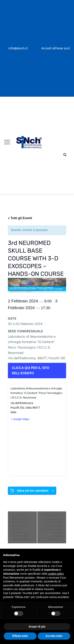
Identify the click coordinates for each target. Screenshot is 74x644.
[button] (65, 155)
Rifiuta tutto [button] (20, 636)
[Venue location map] (37, 448)
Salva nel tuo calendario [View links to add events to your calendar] (33, 491)
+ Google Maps (20, 419)
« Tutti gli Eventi (20, 218)
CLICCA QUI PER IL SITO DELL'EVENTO (31, 371)
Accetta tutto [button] (54, 636)
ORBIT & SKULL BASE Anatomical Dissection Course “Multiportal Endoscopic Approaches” (21, 527)
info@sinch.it (18, 48)
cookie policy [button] (56, 574)
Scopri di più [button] (37, 627)
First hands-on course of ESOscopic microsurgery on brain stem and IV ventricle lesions (52, 527)
